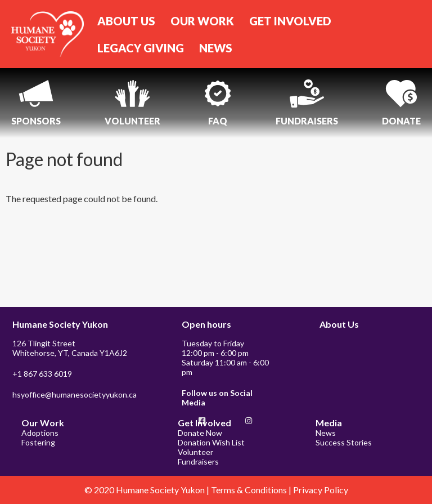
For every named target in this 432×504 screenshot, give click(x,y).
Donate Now (200, 433)
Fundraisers (198, 461)
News (326, 433)
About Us (339, 324)
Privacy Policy (321, 490)
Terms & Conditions (250, 490)
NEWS (216, 48)
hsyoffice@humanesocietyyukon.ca (75, 394)
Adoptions (40, 433)
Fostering (38, 442)
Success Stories (344, 442)
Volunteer (195, 452)
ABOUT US (126, 21)
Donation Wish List (211, 442)
